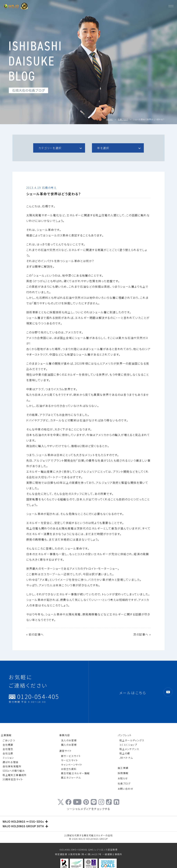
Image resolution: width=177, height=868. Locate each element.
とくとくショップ (128, 745)
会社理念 (8, 749)
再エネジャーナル (71, 778)
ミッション (8, 758)
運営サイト (65, 751)
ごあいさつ (9, 740)
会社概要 (8, 745)
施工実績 (123, 768)
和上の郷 (125, 753)
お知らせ (123, 778)
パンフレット (125, 735)
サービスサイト (70, 760)
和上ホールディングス (132, 740)
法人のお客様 (69, 740)
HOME (109, 119)
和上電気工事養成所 (15, 775)
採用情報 (123, 773)
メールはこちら (133, 693)
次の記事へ (141, 634)
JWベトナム (126, 758)
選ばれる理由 (10, 762)
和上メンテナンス (129, 749)
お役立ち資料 (69, 769)
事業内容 (65, 735)
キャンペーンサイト (72, 765)
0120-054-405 (34, 698)
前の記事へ (36, 634)
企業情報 (6, 735)
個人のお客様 (69, 745)
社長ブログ (123, 119)
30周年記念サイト (13, 779)
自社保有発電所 (12, 766)
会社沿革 (8, 753)
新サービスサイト (71, 756)
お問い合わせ (125, 789)
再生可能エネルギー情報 (75, 773)
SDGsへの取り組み (14, 771)
